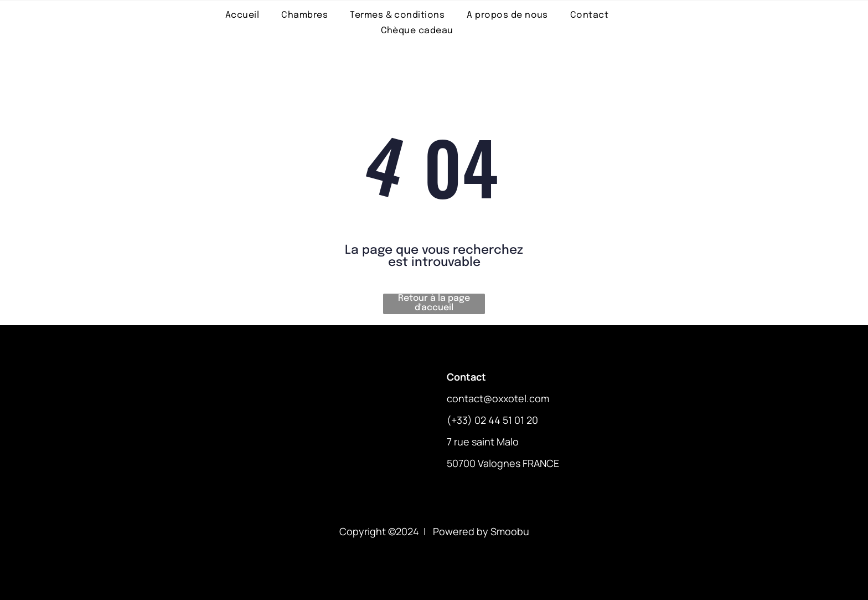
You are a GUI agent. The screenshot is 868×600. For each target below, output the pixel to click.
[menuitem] (242, 15)
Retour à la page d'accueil (434, 303)
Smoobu (510, 531)
